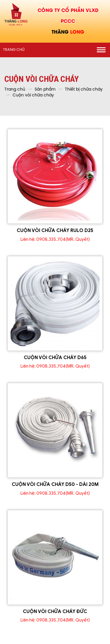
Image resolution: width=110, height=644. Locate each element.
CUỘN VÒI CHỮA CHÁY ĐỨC (55, 612)
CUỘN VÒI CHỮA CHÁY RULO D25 (55, 231)
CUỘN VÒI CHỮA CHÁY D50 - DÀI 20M (55, 484)
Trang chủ (14, 50)
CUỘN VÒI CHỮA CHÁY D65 (55, 358)
